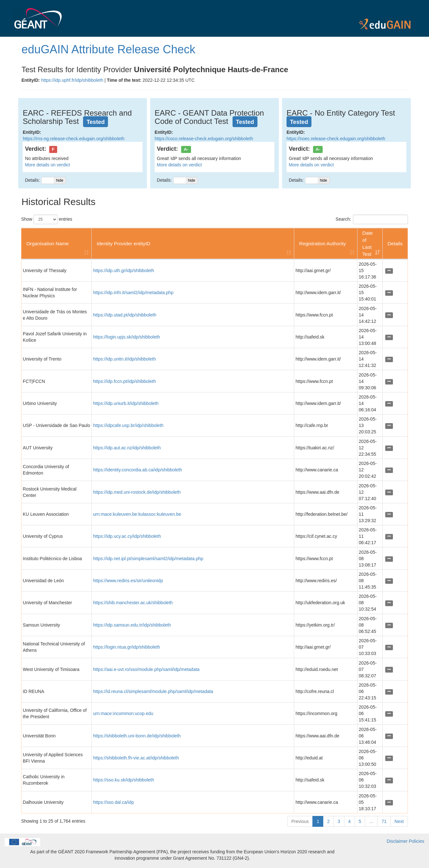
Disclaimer (397, 841)
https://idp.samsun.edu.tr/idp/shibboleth (132, 625)
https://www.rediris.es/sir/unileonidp (128, 581)
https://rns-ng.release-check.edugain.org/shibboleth (73, 139)
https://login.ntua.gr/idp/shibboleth (127, 647)
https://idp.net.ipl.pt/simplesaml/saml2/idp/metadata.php (148, 559)
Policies (417, 841)
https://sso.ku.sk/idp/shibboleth (124, 780)
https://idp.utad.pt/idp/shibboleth (125, 315)
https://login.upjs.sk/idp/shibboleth (127, 337)
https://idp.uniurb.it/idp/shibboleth (126, 403)
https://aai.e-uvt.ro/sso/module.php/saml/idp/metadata (146, 669)
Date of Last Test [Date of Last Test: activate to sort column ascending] (368, 244)
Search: (372, 219)
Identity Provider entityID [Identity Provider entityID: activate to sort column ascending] (124, 244)
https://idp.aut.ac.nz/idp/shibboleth (127, 448)
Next (399, 821)
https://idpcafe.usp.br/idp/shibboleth (128, 425)
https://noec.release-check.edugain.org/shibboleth (336, 139)
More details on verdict (47, 165)
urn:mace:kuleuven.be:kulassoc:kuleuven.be (137, 514)
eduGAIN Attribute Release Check (108, 49)
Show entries (47, 219)
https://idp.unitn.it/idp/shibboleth (125, 359)
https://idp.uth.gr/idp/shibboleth (124, 270)
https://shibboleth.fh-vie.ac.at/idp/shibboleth (136, 758)
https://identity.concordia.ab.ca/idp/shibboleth (138, 470)
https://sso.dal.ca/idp (114, 802)
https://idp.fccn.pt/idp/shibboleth (125, 381)
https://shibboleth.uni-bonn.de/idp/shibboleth (137, 736)
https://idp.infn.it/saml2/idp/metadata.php (133, 293)
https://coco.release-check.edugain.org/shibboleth (204, 139)
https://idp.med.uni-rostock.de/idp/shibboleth (137, 492)
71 (384, 821)
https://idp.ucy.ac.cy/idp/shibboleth (127, 536)
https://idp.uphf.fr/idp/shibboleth (72, 80)
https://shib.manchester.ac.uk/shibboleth (133, 603)
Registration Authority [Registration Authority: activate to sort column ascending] (323, 244)
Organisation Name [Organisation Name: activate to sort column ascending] (48, 244)
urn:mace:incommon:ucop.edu (123, 713)
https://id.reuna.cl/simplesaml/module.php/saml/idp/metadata (153, 691)
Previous (300, 821)
